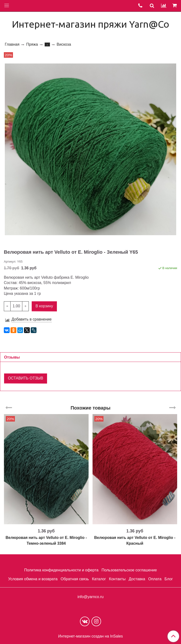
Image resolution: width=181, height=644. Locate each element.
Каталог (99, 579)
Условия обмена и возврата (33, 579)
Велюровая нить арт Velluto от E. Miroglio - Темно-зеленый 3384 (46, 540)
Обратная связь (75, 579)
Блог (169, 579)
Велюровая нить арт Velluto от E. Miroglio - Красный (135, 540)
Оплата (155, 579)
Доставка (137, 579)
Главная (12, 44)
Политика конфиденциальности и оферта (61, 570)
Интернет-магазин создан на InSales (90, 636)
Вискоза (64, 44)
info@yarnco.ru (91, 597)
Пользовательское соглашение (129, 570)
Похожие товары (90, 408)
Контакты (117, 579)
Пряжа (32, 44)
